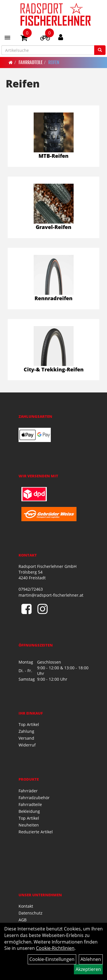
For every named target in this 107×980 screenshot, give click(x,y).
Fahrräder (28, 791)
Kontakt (26, 906)
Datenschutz (31, 913)
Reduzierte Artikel (36, 832)
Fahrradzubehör (34, 798)
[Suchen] (100, 50)
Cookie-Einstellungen (52, 959)
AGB (23, 920)
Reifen (54, 62)
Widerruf (27, 745)
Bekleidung (29, 811)
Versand (26, 738)
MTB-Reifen (53, 156)
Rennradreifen (53, 298)
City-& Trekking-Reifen (54, 369)
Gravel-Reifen (53, 227)
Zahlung (26, 731)
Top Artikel (29, 724)
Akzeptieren (88, 969)
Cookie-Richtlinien (55, 948)
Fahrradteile (31, 62)
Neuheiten (29, 825)
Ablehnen (91, 959)
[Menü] (7, 38)
